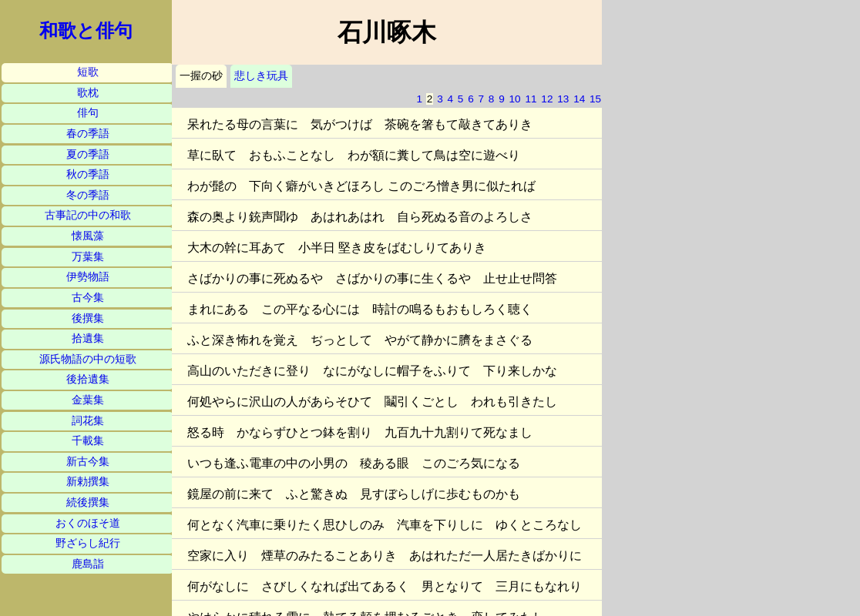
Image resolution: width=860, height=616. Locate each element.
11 (531, 99)
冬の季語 (88, 195)
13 (563, 99)
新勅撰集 (88, 482)
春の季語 (88, 134)
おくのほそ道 (88, 523)
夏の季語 (88, 154)
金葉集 (88, 400)
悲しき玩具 (261, 76)
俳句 (88, 113)
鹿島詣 (88, 564)
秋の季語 (88, 174)
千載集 (88, 441)
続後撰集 (88, 502)
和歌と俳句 (86, 31)
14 (579, 99)
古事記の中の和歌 (88, 215)
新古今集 (88, 462)
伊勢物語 (88, 277)
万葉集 (88, 257)
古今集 (88, 298)
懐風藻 (88, 236)
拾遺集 (88, 338)
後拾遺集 (88, 379)
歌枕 (88, 93)
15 (595, 99)
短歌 (88, 72)
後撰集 (88, 318)
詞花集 (88, 421)
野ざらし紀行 (88, 543)
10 (515, 99)
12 (547, 99)
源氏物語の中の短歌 (88, 359)
